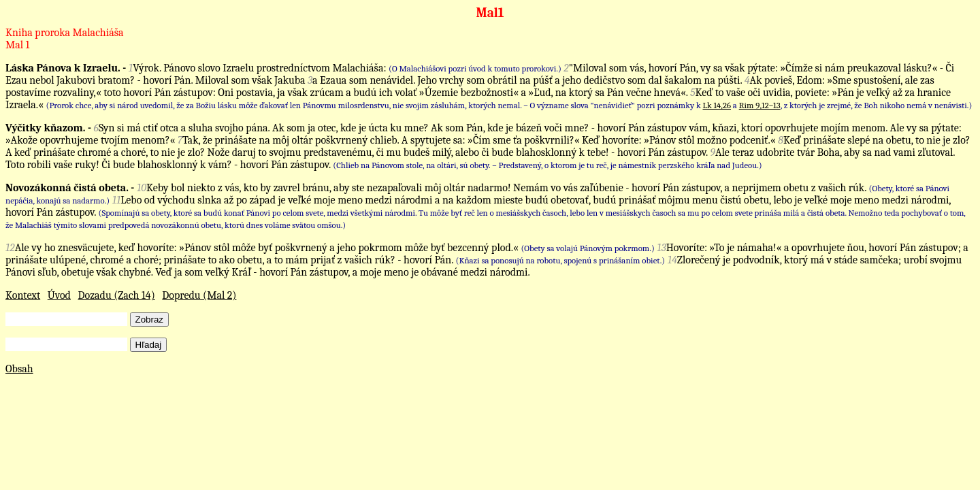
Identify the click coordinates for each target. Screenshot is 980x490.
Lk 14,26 (717, 105)
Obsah (19, 369)
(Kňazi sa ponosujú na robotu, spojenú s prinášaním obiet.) (561, 260)
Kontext (23, 295)
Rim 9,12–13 (760, 105)
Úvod (59, 295)
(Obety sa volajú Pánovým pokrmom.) (587, 248)
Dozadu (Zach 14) (117, 295)
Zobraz (149, 320)
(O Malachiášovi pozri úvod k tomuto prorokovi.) (475, 68)
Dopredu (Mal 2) (199, 295)
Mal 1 (17, 45)
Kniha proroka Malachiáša (64, 33)
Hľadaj (149, 345)
